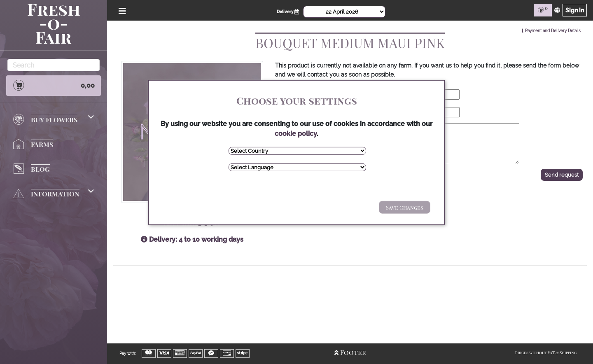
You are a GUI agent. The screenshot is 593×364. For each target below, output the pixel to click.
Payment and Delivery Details (553, 31)
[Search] (54, 65)
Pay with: (128, 353)
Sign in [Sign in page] (575, 10)
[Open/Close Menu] (121, 10)
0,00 (54, 85)
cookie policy (296, 134)
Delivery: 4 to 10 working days (192, 239)
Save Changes (405, 207)
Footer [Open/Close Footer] (350, 352)
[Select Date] (344, 12)
